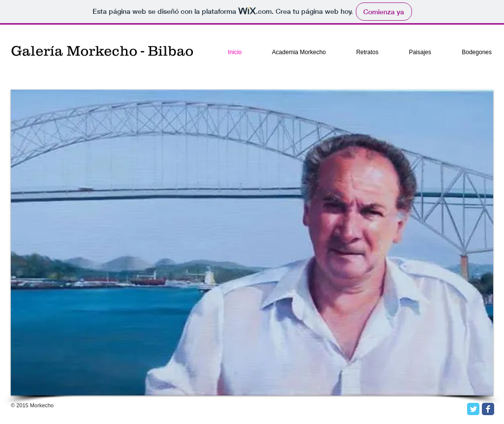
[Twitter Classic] (473, 409)
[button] (252, 243)
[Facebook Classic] (488, 409)
